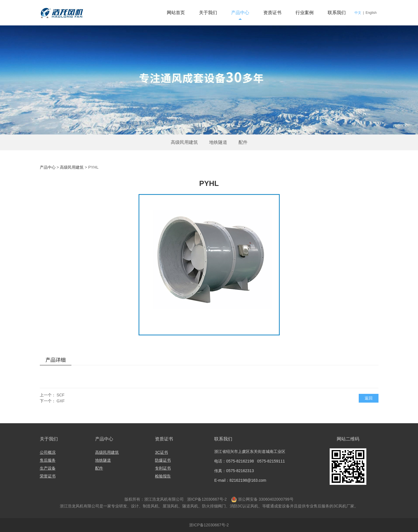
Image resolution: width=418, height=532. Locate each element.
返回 (369, 398)
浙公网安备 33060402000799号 (266, 499)
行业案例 (305, 13)
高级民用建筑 (184, 142)
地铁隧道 (218, 142)
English (371, 13)
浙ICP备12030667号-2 (206, 499)
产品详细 (56, 360)
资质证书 (272, 13)
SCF (60, 395)
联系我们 (337, 13)
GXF (61, 401)
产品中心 (240, 13)
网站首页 (176, 13)
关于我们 (208, 13)
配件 (243, 142)
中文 (358, 13)
